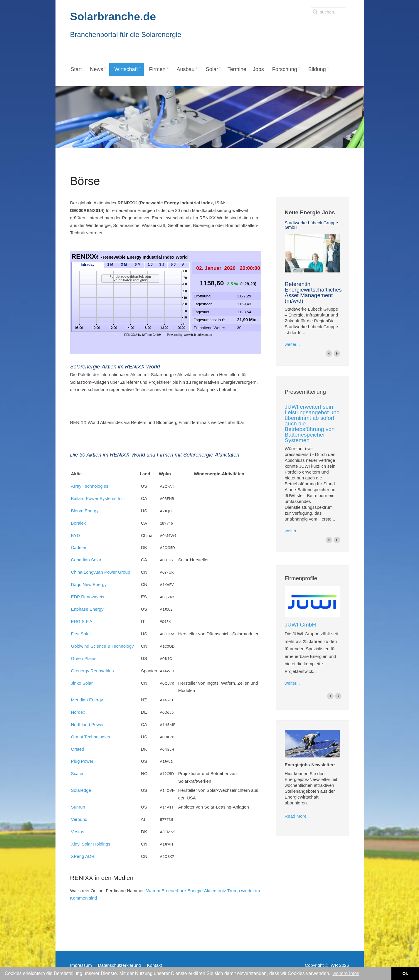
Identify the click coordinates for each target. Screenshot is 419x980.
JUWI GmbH (301, 625)
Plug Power (82, 761)
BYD (76, 535)
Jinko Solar (82, 683)
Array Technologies (90, 486)
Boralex (79, 523)
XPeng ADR (83, 856)
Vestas (78, 832)
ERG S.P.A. (82, 621)
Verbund (79, 819)
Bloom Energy (85, 511)
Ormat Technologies (91, 737)
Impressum (81, 965)
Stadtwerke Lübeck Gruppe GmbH (312, 225)
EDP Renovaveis (88, 597)
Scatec (78, 773)
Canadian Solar (86, 560)
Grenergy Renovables (92, 671)
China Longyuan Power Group (101, 572)
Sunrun (78, 807)
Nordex (78, 712)
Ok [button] (405, 974)
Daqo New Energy (89, 584)
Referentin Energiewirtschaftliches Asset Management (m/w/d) (313, 292)
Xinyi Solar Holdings (91, 844)
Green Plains (84, 658)
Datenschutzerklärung (120, 965)
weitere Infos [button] (346, 973)
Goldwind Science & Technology (102, 646)
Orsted (78, 749)
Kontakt (155, 965)
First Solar (81, 634)
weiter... (292, 344)
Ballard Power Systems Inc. (98, 498)
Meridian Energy (87, 700)
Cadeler (79, 547)
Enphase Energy (87, 609)
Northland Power (87, 724)
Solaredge (81, 790)
